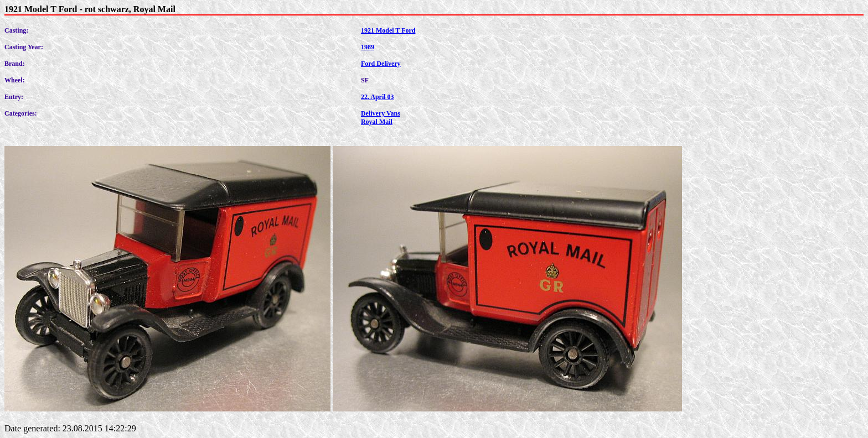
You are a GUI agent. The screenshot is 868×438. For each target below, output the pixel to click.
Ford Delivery (381, 64)
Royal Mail (377, 122)
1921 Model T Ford (388, 30)
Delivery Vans (381, 113)
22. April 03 (378, 97)
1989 (368, 47)
